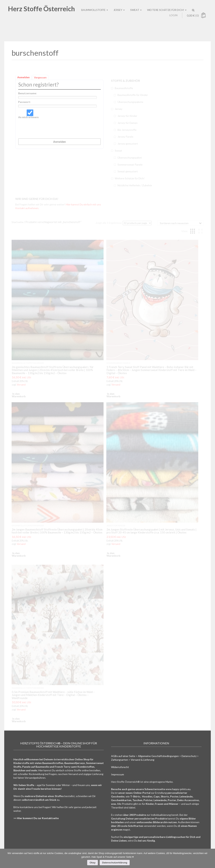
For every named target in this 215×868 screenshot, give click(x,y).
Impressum (118, 774)
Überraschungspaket (130, 160)
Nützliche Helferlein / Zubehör (135, 187)
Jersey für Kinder (127, 118)
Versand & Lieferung (143, 760)
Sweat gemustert (128, 173)
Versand (21, 384)
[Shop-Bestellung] (181, 223)
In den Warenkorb (16, 395)
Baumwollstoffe (124, 90)
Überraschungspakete (130, 104)
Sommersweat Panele (130, 166)
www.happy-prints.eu (178, 789)
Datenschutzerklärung (115, 863)
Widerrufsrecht (120, 767)
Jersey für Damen (128, 125)
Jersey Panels (125, 139)
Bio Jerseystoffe (127, 132)
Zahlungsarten (120, 760)
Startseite (17, 222)
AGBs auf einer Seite (123, 756)
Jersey (119, 111)
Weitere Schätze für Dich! (130, 180)
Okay (93, 863)
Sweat (118, 153)
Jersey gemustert (128, 146)
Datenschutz (189, 756)
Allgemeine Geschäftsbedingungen (158, 756)
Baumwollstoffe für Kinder (133, 97)
